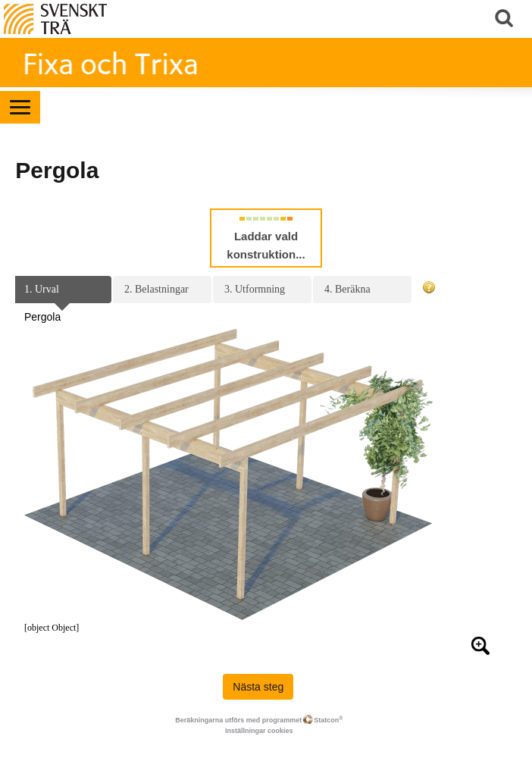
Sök (505, 19)
